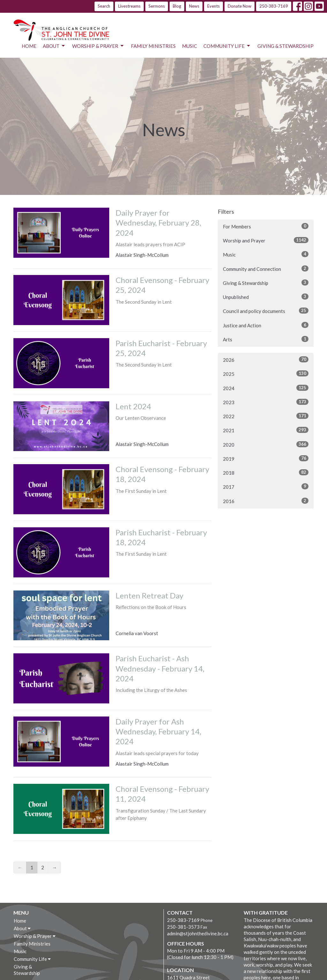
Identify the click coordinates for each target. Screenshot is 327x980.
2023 (266, 402)
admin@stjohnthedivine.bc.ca (198, 933)
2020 (266, 444)
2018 (266, 472)
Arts (266, 339)
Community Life (227, 46)
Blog (177, 6)
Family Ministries (153, 46)
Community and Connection (266, 269)
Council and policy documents (266, 311)
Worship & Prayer (98, 46)
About (54, 46)
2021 (266, 430)
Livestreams (129, 6)
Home (29, 46)
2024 (266, 388)
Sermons (157, 6)
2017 (266, 486)
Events (213, 6)
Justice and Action (266, 325)
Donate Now (240, 6)
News (194, 6)
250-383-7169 (274, 6)
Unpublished (266, 297)
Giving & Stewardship (285, 46)
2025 (266, 374)
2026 (266, 360)
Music (190, 46)
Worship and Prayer (266, 240)
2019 (266, 458)
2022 (266, 416)
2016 (266, 501)
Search (104, 6)
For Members (266, 226)
